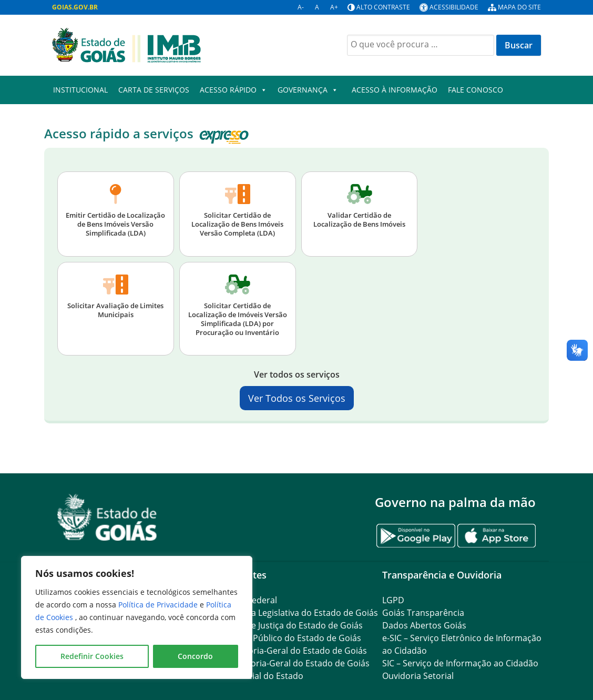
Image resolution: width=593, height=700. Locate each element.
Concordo (195, 656)
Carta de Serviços (154, 90)
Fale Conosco (476, 90)
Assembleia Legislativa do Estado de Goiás (294, 613)
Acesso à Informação (395, 90)
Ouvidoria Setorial (418, 676)
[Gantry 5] (107, 517)
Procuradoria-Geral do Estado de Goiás (289, 651)
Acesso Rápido (233, 90)
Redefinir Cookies (92, 656)
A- (301, 7)
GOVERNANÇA (308, 90)
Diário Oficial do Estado (257, 676)
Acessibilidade (454, 7)
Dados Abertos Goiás (424, 625)
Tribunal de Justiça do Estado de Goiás (287, 625)
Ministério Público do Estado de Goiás (286, 638)
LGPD (393, 600)
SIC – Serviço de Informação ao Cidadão (460, 663)
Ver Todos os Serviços (297, 398)
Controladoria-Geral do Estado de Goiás (290, 663)
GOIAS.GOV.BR (75, 7)
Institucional (80, 90)
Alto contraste (383, 7)
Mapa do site (519, 7)
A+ (334, 7)
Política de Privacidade (159, 605)
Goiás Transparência (423, 613)
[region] (137, 617)
